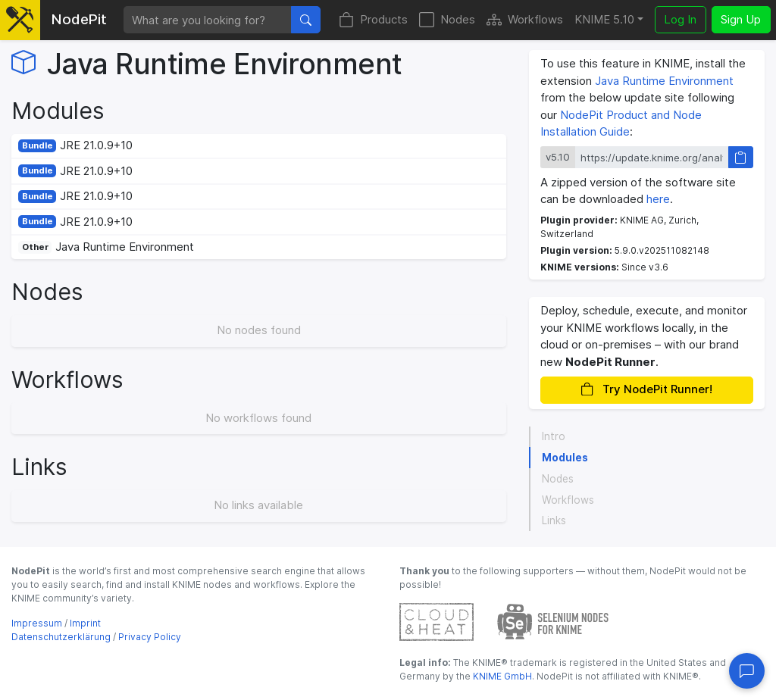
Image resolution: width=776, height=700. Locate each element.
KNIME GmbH (501, 676)
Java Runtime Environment (664, 81)
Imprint (85, 623)
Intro (554, 436)
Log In (680, 19)
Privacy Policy (150, 637)
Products (373, 20)
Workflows (525, 20)
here (658, 199)
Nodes (447, 20)
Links (554, 520)
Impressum (37, 623)
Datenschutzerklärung (61, 637)
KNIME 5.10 (604, 19)
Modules (565, 458)
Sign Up (741, 19)
